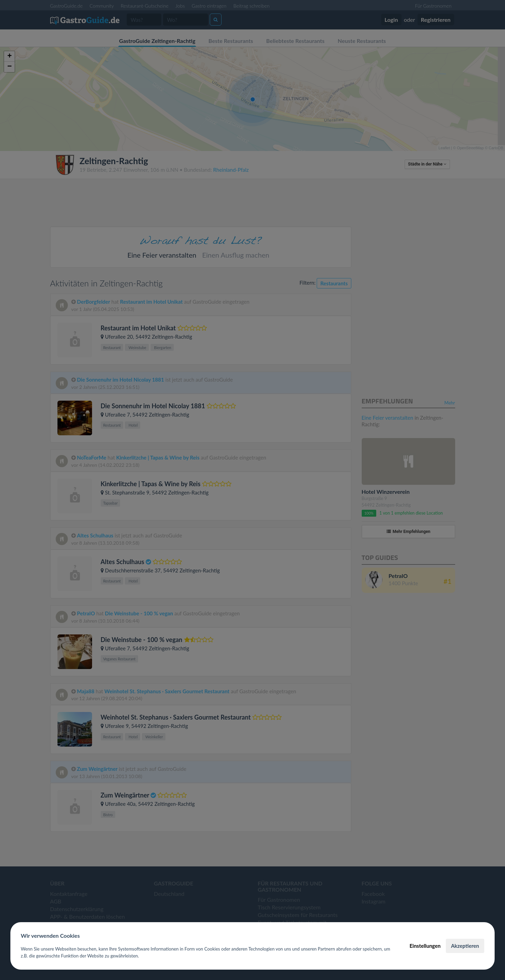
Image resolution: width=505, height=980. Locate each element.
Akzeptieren (465, 946)
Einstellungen (425, 946)
